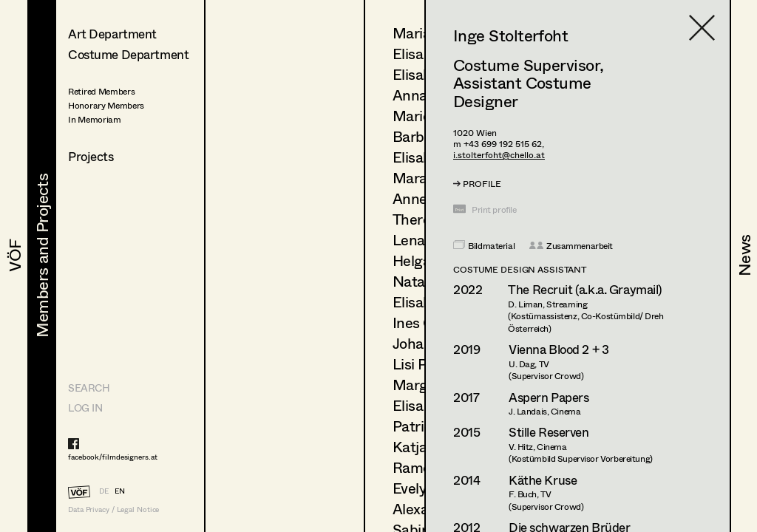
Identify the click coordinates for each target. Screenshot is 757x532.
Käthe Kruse (543, 480)
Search (89, 388)
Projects (91, 156)
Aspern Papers (549, 397)
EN (120, 491)
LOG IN (85, 407)
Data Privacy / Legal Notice (113, 509)
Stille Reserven (549, 432)
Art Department (112, 34)
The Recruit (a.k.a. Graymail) (585, 289)
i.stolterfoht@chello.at (499, 155)
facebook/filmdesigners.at (113, 457)
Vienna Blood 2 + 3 (559, 349)
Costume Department (128, 54)
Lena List (422, 240)
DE (104, 491)
